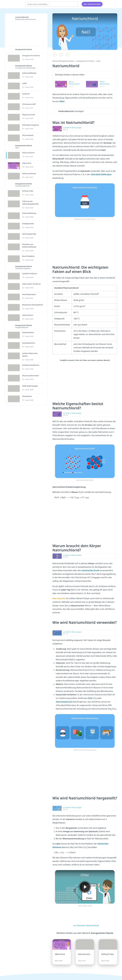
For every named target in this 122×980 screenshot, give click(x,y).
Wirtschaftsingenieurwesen (63, 61)
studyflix (16, 4)
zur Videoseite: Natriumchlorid (85, 925)
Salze (98, 61)
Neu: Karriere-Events (92, 4)
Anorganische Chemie (85, 61)
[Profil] (114, 4)
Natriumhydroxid (64, 702)
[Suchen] (75, 4)
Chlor (90, 698)
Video (62, 101)
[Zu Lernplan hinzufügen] (55, 55)
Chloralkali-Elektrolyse (101, 174)
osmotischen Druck (91, 570)
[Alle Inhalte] (107, 4)
